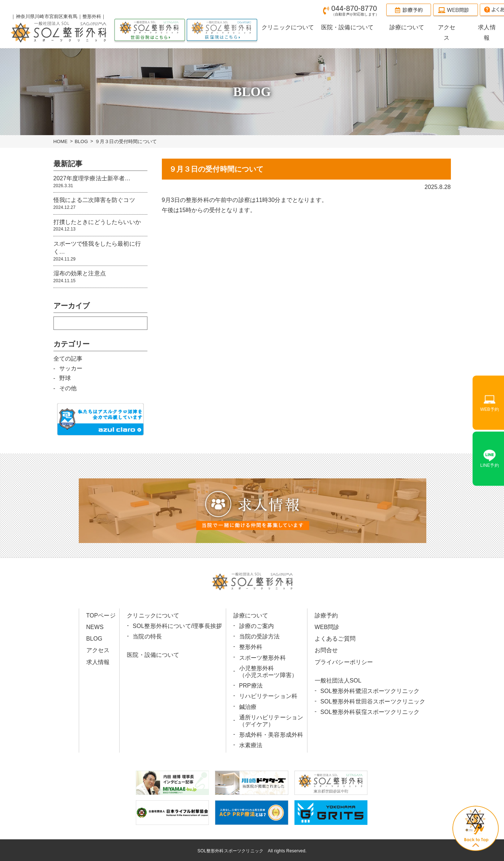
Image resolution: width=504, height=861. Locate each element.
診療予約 (326, 615)
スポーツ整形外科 (262, 658)
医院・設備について (153, 655)
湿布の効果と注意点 (100, 277)
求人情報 (98, 662)
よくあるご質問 (335, 639)
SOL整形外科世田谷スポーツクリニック (373, 701)
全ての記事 (68, 358)
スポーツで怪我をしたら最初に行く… (100, 251)
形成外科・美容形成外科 (271, 735)
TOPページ (101, 615)
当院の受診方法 (260, 636)
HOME (61, 141)
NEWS (95, 627)
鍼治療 (248, 707)
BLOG (81, 141)
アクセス (98, 650)
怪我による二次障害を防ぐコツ (100, 204)
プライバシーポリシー (344, 662)
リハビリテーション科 (268, 696)
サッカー (71, 368)
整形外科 (251, 647)
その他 (68, 388)
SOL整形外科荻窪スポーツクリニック (370, 712)
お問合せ (326, 650)
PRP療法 (251, 686)
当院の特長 (147, 636)
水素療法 (251, 745)
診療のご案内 (257, 626)
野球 (65, 378)
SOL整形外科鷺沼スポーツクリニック (370, 691)
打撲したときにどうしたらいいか (100, 226)
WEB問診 (327, 627)
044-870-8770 (355, 10)
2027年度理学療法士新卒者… (100, 182)
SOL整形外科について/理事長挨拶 (177, 626)
